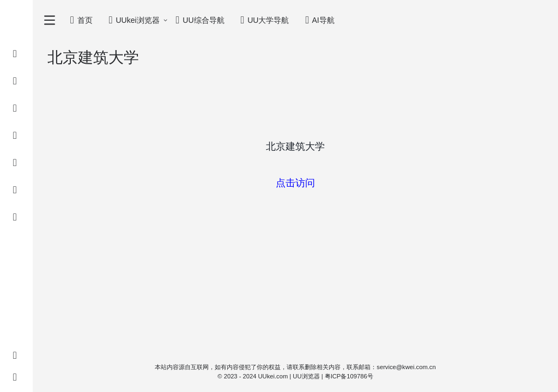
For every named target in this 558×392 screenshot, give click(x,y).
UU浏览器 (306, 376)
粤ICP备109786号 (349, 376)
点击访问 (295, 183)
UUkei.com (273, 376)
